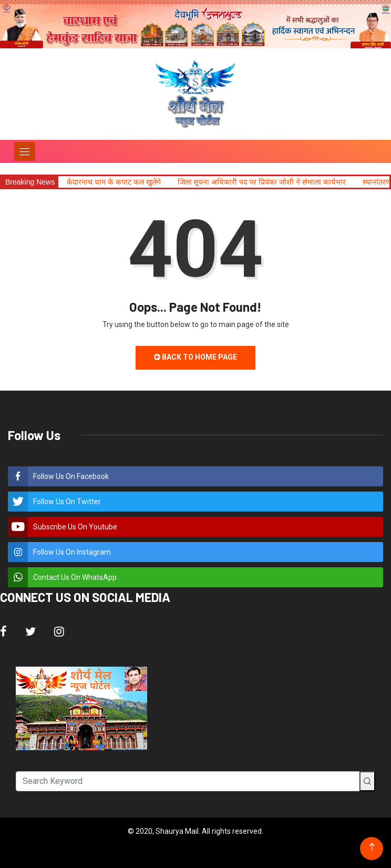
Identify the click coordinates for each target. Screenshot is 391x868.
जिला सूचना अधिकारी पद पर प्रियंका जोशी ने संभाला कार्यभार (262, 182)
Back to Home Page (195, 357)
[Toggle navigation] (25, 151)
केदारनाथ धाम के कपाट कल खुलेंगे (114, 182)
